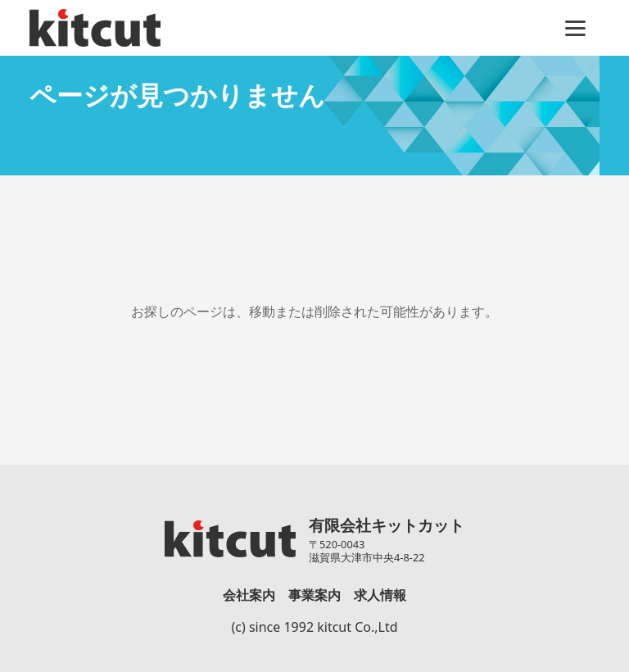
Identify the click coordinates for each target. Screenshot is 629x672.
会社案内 (249, 595)
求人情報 (380, 595)
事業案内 (314, 595)
